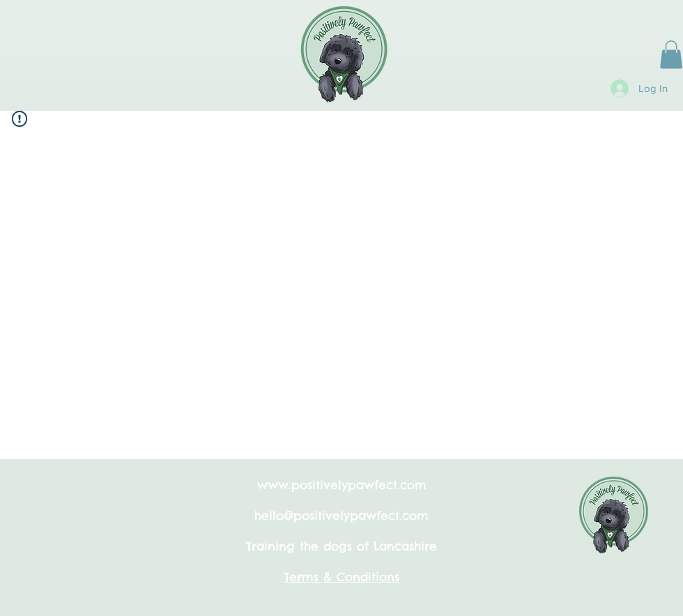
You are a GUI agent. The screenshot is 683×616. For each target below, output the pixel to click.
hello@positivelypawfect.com (341, 516)
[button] (671, 55)
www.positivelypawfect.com (342, 485)
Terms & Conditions (341, 577)
